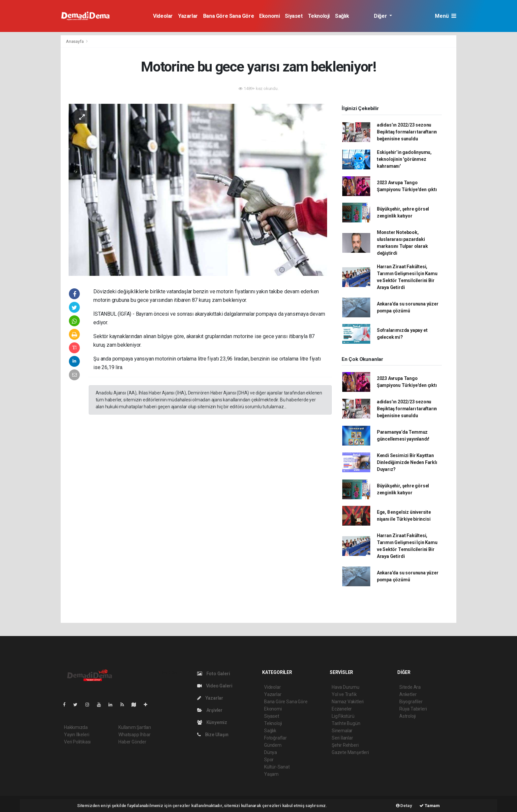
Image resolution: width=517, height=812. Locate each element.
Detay (404, 806)
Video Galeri (215, 686)
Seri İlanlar (342, 738)
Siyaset (294, 16)
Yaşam (271, 774)
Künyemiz (212, 722)
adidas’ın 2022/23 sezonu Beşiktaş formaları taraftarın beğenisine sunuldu (407, 132)
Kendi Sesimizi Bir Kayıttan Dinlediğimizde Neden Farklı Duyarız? (407, 462)
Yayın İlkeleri (76, 735)
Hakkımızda (76, 727)
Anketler (408, 694)
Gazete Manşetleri (350, 752)
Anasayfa (75, 41)
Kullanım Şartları (135, 727)
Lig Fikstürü (343, 716)
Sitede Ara (410, 687)
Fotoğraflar (275, 738)
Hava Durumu (346, 687)
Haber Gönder (132, 742)
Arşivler (210, 710)
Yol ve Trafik (344, 694)
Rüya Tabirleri (413, 709)
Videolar (163, 16)
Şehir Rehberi (345, 745)
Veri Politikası (77, 742)
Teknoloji (319, 16)
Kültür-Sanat (277, 767)
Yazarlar (188, 16)
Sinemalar (342, 731)
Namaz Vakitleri (348, 702)
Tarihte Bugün (346, 723)
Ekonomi (269, 16)
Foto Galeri (214, 674)
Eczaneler (342, 709)
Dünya (271, 752)
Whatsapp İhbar (134, 735)
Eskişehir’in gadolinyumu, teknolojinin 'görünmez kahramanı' (404, 159)
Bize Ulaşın (213, 735)
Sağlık (342, 16)
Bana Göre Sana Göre (228, 16)
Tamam (430, 806)
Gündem (273, 745)
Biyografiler (411, 702)
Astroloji (408, 716)
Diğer (381, 16)
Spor (269, 760)
